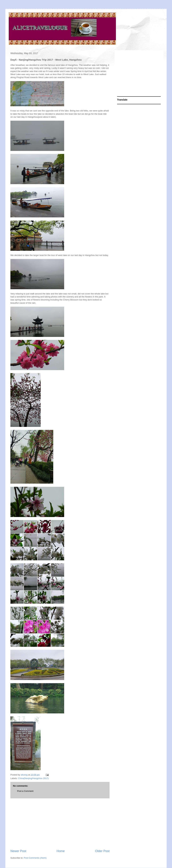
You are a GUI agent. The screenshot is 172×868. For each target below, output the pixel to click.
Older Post (102, 851)
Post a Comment (25, 791)
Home (61, 851)
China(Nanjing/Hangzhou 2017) (33, 778)
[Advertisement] (60, 824)
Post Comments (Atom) (35, 858)
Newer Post (18, 851)
